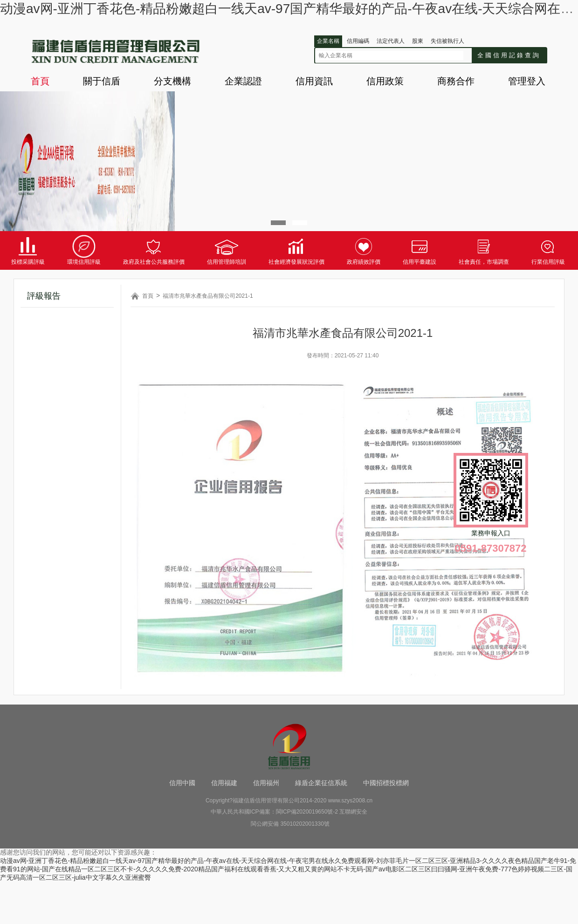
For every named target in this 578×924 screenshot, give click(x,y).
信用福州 (266, 783)
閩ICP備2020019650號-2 (307, 812)
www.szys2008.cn (350, 801)
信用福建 (224, 783)
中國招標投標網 (386, 783)
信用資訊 (314, 81)
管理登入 (527, 81)
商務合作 (456, 81)
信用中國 (182, 783)
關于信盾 (102, 81)
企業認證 (243, 81)
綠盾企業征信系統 (321, 783)
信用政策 (385, 81)
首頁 (40, 81)
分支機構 (172, 81)
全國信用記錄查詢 (509, 55)
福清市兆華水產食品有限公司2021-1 (208, 296)
